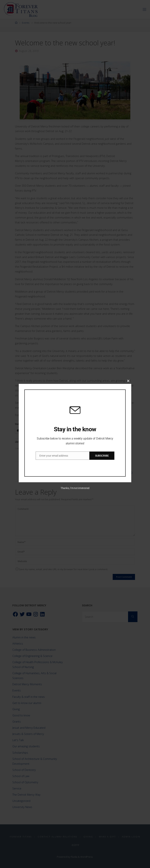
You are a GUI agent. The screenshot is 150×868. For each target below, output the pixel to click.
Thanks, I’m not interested (75, 488)
